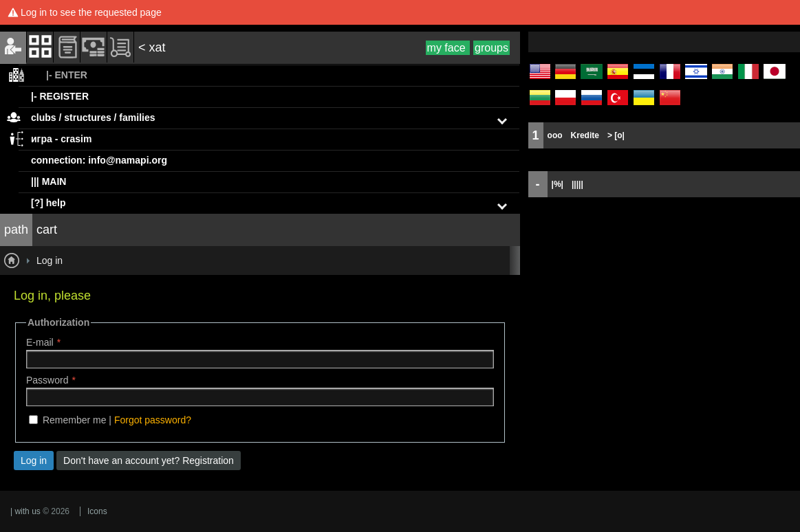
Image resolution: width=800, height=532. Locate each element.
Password (47, 380)
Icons (97, 511)
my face (448, 48)
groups (491, 48)
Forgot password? (153, 420)
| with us (25, 511)
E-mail (40, 342)
